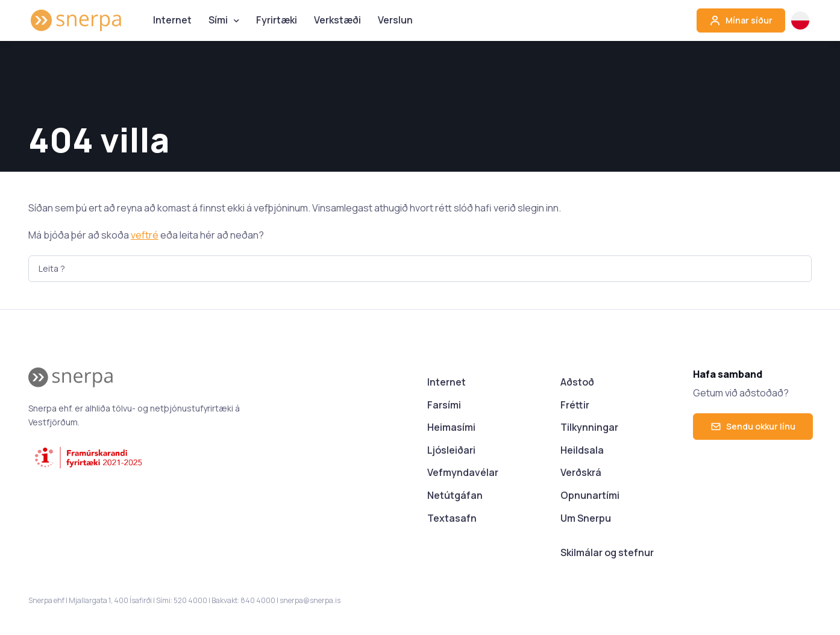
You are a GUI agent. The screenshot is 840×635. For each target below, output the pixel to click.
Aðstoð (577, 382)
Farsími (444, 405)
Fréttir (575, 405)
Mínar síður (741, 20)
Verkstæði (337, 20)
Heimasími (451, 427)
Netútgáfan (455, 495)
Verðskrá (581, 472)
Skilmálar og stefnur (607, 552)
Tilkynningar (589, 427)
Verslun (395, 20)
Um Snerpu (586, 518)
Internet (172, 20)
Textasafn (452, 518)
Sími (218, 20)
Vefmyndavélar (463, 472)
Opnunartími (590, 495)
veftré (145, 235)
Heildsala (582, 450)
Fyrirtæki (277, 20)
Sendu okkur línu (753, 426)
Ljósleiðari (451, 450)
